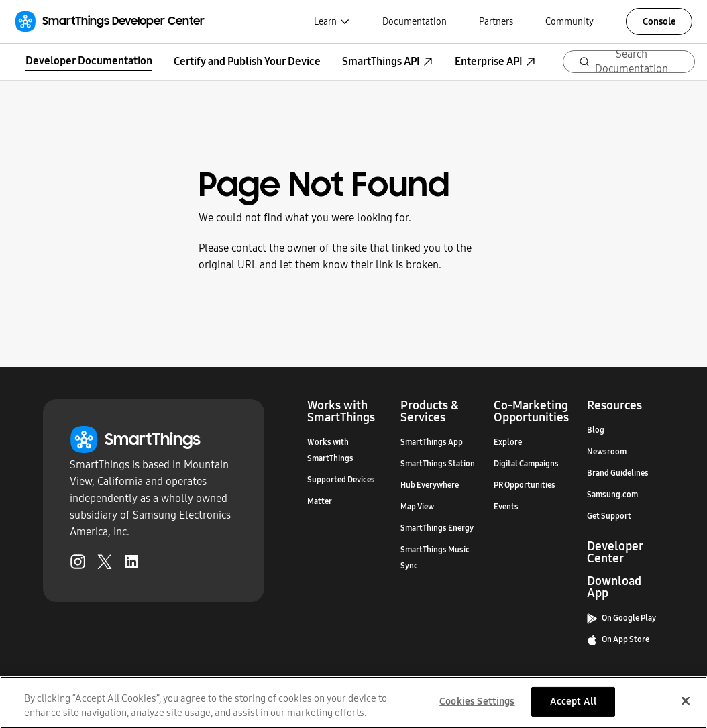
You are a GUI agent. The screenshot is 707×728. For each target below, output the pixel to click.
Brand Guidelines (618, 473)
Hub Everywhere (430, 485)
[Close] (686, 705)
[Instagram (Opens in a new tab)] (78, 564)
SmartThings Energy (437, 528)
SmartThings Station (438, 464)
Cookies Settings (477, 706)
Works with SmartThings (330, 450)
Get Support (609, 516)
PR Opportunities (525, 485)
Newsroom (607, 452)
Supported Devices (341, 480)
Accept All (574, 706)
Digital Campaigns (526, 464)
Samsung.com (612, 495)
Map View (417, 507)
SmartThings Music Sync (435, 558)
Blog (596, 430)
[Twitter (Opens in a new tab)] (105, 564)
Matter (320, 501)
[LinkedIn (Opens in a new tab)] (131, 564)
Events (506, 507)
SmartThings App (432, 442)
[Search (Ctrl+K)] (629, 62)
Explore (508, 442)
